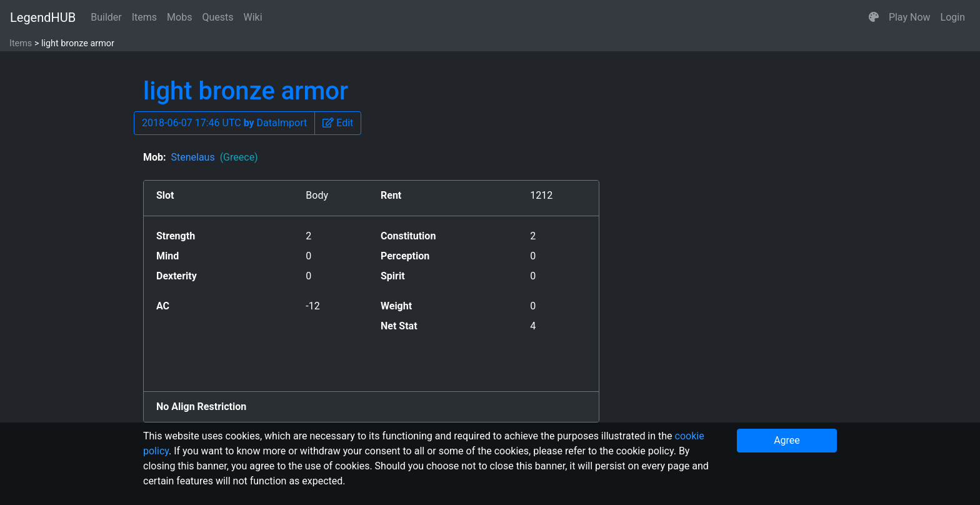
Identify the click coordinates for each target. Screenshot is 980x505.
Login (953, 17)
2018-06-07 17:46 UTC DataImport (224, 123)
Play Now (910, 17)
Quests (217, 17)
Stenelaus (214, 157)
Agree (787, 440)
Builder (106, 17)
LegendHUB (43, 17)
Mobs (179, 17)
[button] (874, 17)
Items (144, 17)
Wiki (253, 17)
